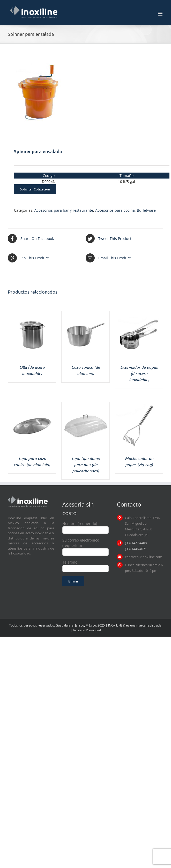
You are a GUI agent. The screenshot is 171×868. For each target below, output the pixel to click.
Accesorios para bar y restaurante (64, 210)
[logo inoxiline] (28, 498)
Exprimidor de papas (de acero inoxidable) (139, 373)
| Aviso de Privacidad (86, 630)
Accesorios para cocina (115, 210)
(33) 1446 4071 (136, 549)
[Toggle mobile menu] (161, 14)
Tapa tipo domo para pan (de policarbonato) (85, 464)
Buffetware (146, 210)
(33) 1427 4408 (136, 543)
